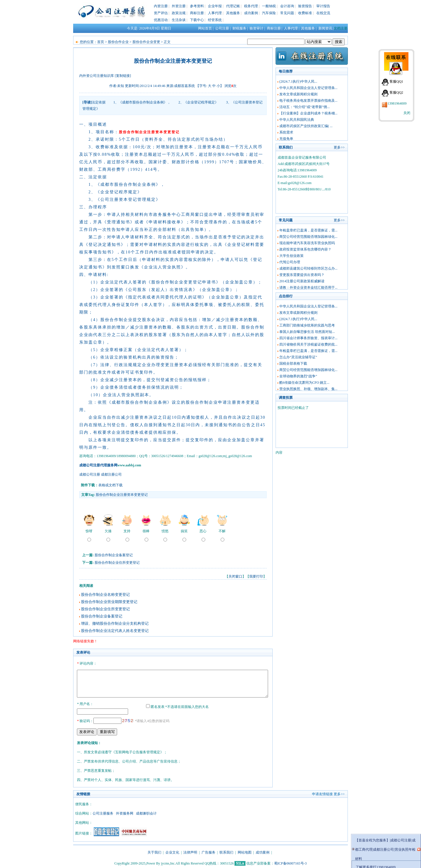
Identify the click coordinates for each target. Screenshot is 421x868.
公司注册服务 (103, 813)
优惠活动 (161, 20)
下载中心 (197, 20)
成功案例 (251, 13)
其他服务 (233, 13)
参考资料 (197, 6)
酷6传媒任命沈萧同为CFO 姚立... (304, 383)
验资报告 (305, 6)
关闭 (407, 113)
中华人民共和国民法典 (297, 120)
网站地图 (245, 852)
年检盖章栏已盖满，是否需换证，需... (308, 230)
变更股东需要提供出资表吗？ (302, 275)
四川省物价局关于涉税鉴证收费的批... (308, 344)
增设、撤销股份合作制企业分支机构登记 (115, 623)
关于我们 (154, 852)
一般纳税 (269, 6)
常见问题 (287, 13)
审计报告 (323, 6)
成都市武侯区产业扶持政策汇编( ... (306, 126)
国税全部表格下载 (293, 363)
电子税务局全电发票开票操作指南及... (308, 101)
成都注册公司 (111, 474)
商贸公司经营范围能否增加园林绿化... (308, 237)
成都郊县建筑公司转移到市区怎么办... (308, 268)
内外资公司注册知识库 (97, 76)
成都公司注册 (90, 474)
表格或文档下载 (110, 485)
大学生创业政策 (291, 256)
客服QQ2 (396, 92)
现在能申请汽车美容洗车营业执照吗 (307, 243)
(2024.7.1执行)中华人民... (298, 81)
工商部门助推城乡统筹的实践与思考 (307, 325)
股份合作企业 (118, 42)
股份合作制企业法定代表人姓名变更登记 (115, 631)
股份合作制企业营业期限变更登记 (109, 602)
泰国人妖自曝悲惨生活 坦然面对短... (307, 332)
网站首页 (205, 28)
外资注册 (179, 6)
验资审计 (256, 28)
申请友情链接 (322, 793)
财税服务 (239, 28)
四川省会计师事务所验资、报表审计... (308, 338)
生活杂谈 (179, 20)
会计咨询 (287, 6)
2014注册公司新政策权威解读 (302, 281)
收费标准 (305, 13)
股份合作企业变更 (146, 42)
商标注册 (197, 13)
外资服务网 (125, 813)
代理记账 (233, 6)
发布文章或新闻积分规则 (298, 94)
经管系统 (215, 20)
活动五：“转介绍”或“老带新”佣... (304, 107)
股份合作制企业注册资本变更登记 (122, 495)
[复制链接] (123, 76)
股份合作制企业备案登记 (114, 555)
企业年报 (215, 6)
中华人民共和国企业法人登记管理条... (308, 88)
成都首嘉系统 (184, 86)
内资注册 (161, 6)
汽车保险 (269, 13)
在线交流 (323, 13)
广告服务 (208, 852)
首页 (101, 42)
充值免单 (286, 139)
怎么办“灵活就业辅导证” (298, 357)
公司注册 (222, 28)
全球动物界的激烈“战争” (298, 376)
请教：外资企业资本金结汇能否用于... (308, 288)
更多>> (339, 147)
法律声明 (190, 852)
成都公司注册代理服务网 (98, 465)
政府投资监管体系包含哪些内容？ (305, 249)
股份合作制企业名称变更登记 (105, 595)
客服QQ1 (396, 81)
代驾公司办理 (290, 262)
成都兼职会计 (146, 813)
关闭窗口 (235, 576)
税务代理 (251, 6)
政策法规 (179, 13)
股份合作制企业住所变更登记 (117, 563)
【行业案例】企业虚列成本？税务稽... (308, 113)
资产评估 (161, 13)
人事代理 (215, 13)
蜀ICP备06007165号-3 (290, 863)
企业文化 (172, 852)
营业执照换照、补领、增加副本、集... (308, 389)
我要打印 (256, 576)
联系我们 (226, 852)
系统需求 (286, 132)
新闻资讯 (325, 28)
